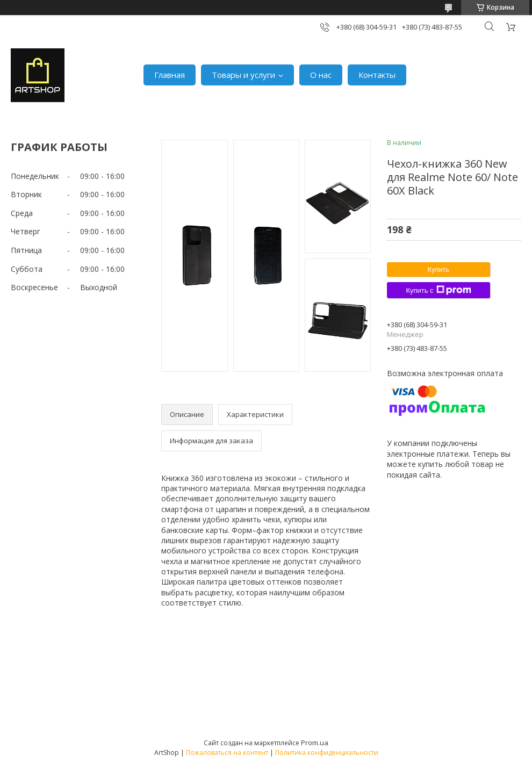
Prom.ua (315, 743)
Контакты (377, 75)
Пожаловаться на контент (227, 753)
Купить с (438, 290)
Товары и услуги (243, 75)
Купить (438, 269)
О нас (321, 75)
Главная (170, 75)
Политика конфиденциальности (327, 753)
